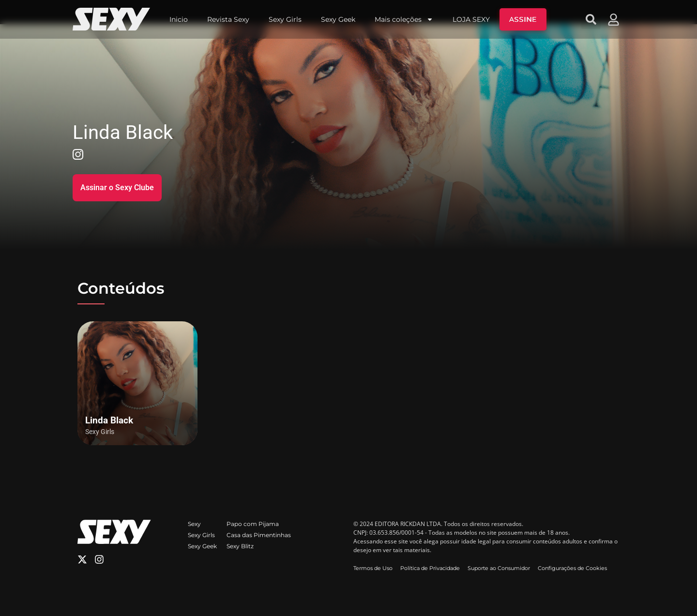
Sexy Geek (338, 19)
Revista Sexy (228, 19)
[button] (591, 19)
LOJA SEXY (471, 19)
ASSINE (523, 19)
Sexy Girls (285, 19)
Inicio (179, 19)
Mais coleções (404, 19)
